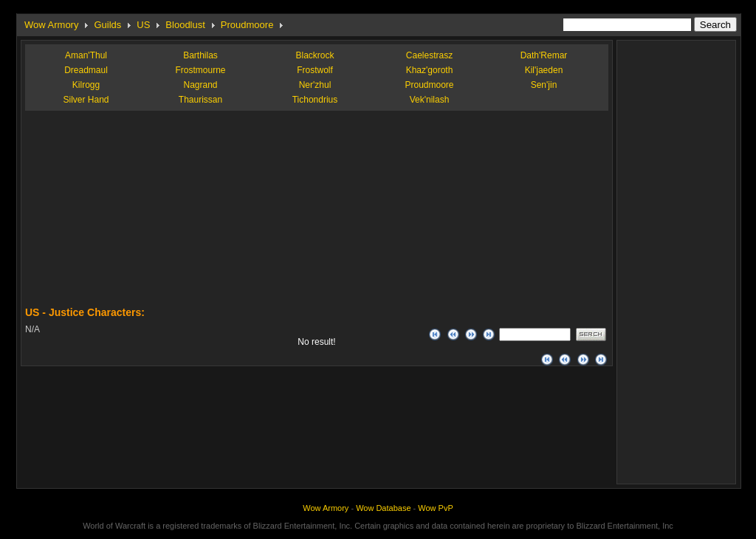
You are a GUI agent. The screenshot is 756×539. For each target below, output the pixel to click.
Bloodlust (185, 25)
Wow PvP (435, 508)
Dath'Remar (544, 55)
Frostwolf (315, 70)
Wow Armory (51, 25)
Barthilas (200, 55)
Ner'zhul (315, 85)
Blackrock (315, 55)
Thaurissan (200, 100)
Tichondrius (315, 100)
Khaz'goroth (430, 70)
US (143, 25)
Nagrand (200, 85)
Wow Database (383, 508)
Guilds (107, 25)
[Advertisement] (136, 214)
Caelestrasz (429, 55)
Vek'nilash (430, 100)
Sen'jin (544, 85)
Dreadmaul (86, 70)
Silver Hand (86, 100)
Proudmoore (247, 25)
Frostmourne (200, 70)
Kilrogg (86, 85)
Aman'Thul (86, 55)
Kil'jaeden (544, 70)
